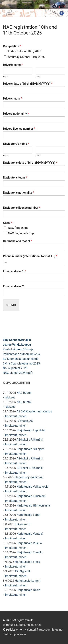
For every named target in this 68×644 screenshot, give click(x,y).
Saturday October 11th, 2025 (26, 57)
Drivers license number (19, 129)
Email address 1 (14, 271)
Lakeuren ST (23, 524)
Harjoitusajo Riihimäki (29, 477)
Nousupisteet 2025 (15, 368)
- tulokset (9, 397)
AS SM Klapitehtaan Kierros (34, 411)
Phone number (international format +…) (30, 256)
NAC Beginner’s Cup (21, 233)
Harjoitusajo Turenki (29, 552)
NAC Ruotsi (24, 393)
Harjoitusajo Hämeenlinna (33, 506)
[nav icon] (10, 13)
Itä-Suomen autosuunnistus (21, 359)
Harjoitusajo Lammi (28, 581)
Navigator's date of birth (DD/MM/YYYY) (30, 163)
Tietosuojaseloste (14, 634)
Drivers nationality (16, 114)
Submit (11, 305)
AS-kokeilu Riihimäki (30, 440)
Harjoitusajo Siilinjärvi (30, 449)
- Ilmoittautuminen (15, 416)
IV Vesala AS (25, 421)
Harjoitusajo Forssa (27, 562)
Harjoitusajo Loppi (28, 515)
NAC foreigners (18, 228)
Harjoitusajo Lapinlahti (31, 430)
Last (38, 77)
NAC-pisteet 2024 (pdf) (18, 373)
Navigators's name (16, 144)
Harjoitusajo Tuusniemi (31, 496)
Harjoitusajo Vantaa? (30, 534)
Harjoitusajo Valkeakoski (32, 487)
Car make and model (17, 241)
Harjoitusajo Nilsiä (28, 590)
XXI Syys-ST (23, 571)
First (5, 77)
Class (8, 223)
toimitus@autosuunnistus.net (22, 625)
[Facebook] (62, 13)
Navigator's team (15, 178)
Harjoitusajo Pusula (29, 543)
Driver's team (13, 99)
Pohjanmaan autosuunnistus (21, 354)
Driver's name (13, 65)
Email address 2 (13, 286)
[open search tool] (55, 13)
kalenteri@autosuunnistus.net (44, 630)
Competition (12, 46)
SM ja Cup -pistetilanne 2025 (21, 363)
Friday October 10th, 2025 (25, 51)
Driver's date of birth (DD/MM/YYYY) (28, 84)
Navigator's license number (22, 208)
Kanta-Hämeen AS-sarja (18, 349)
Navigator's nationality (19, 193)
